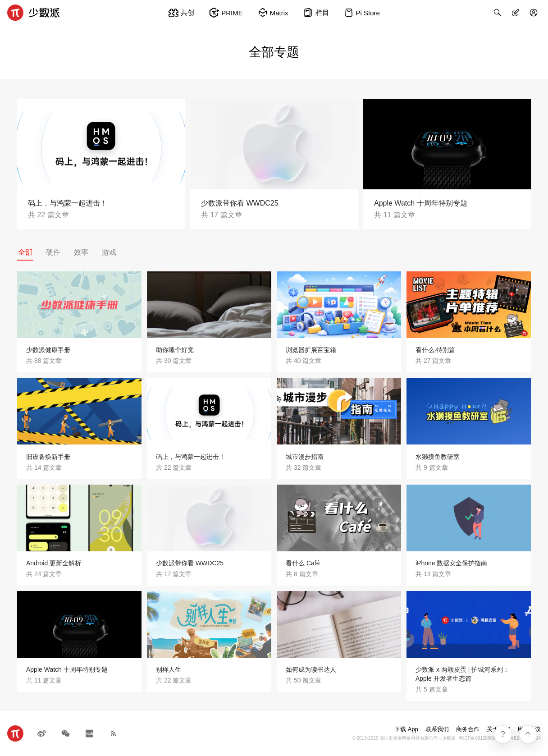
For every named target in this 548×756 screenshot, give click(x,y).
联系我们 (437, 729)
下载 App (406, 729)
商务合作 (468, 729)
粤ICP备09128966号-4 (481, 738)
